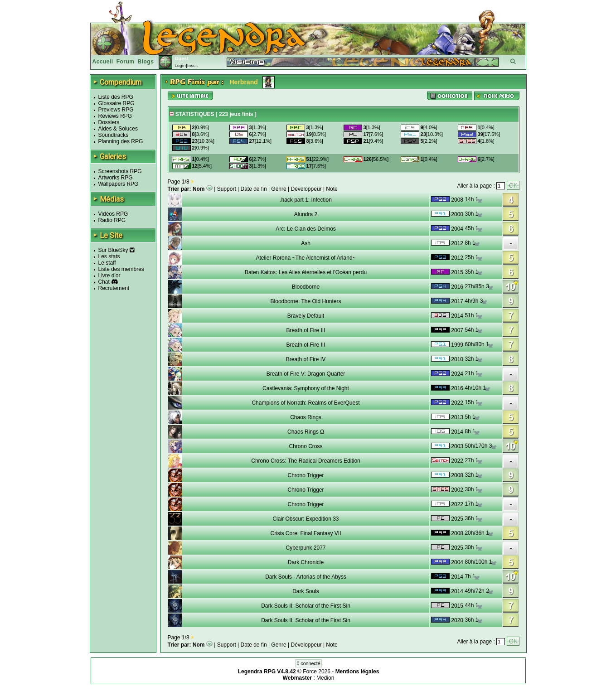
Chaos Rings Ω (306, 432)
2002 (457, 490)
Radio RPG (112, 220)
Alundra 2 (306, 214)
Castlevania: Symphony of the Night (306, 388)
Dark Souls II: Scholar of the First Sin (306, 606)
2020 (457, 620)
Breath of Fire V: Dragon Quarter (306, 374)
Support (227, 189)
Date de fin (254, 189)
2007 (457, 330)
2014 (457, 316)
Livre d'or (109, 275)
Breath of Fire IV (306, 359)
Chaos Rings (306, 417)
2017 (457, 301)
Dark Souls (306, 591)
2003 (457, 446)
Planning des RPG (121, 141)
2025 (457, 519)
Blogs (146, 62)
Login (180, 66)
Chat (104, 282)
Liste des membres (121, 269)
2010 (457, 359)
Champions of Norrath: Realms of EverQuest (306, 403)
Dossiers (109, 122)
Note (332, 189)
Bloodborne (306, 287)
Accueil (103, 62)
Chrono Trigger (306, 475)
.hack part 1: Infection (306, 200)
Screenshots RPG (120, 171)
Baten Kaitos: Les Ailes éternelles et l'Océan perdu (306, 272)
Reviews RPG (115, 116)
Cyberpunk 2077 (306, 548)
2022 (457, 403)
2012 (457, 243)
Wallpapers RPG (119, 184)
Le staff (107, 263)
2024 (457, 374)
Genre (279, 189)
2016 (457, 287)
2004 (457, 229)
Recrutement (114, 288)
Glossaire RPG (116, 103)
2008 (457, 200)
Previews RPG (116, 110)
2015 (457, 272)
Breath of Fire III (306, 330)
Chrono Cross (306, 446)
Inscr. (193, 66)
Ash (306, 243)
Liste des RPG (116, 97)
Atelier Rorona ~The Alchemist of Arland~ (306, 258)
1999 (457, 345)
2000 (457, 214)
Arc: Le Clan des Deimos (306, 229)
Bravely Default (306, 316)
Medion (325, 678)
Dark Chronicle (306, 562)
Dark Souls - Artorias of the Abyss (306, 577)
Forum (126, 62)
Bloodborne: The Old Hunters (306, 301)
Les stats (109, 256)
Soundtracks (114, 135)
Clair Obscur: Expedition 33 (306, 519)
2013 (457, 417)
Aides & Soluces (118, 129)
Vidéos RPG (113, 214)
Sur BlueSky (116, 250)
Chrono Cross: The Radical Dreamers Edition (306, 461)
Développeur (306, 189)
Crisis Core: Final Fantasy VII (306, 533)
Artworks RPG (116, 178)
